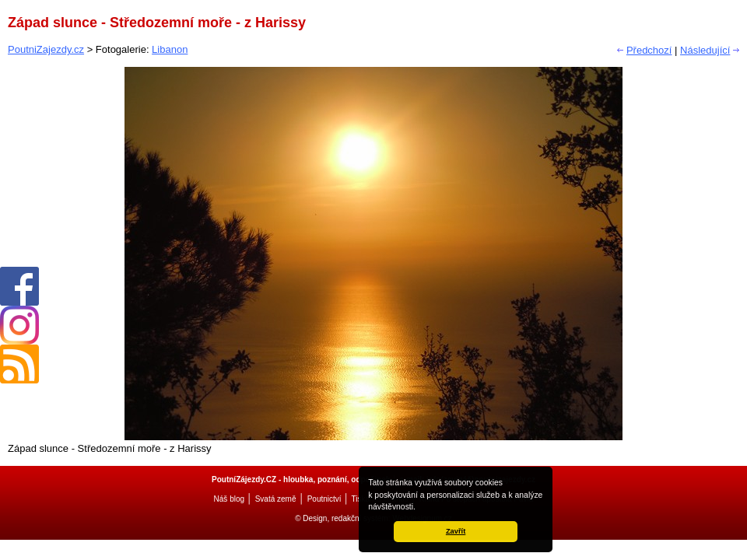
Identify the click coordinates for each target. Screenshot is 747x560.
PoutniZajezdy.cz (46, 49)
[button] (419, 508)
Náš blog (229, 499)
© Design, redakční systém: (344, 518)
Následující (705, 50)
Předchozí (649, 50)
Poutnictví (324, 499)
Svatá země (276, 499)
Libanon (170, 49)
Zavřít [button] (456, 531)
